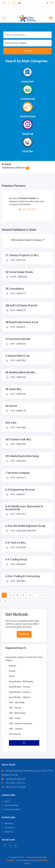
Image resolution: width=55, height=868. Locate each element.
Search (27, 51)
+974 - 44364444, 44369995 (23, 531)
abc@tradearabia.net (14, 779)
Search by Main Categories (26, 61)
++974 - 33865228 (18, 277)
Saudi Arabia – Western (20, 697)
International (15, 734)
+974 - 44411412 (18, 514)
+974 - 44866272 (18, 310)
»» (5, 601)
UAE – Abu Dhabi (17, 702)
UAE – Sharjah (16, 729)
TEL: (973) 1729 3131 (13, 783)
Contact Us (8, 828)
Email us (24, 634)
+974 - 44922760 (18, 444)
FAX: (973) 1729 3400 (14, 787)
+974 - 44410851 (18, 581)
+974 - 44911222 (18, 260)
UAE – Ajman (15, 708)
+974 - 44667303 (18, 461)
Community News (11, 809)
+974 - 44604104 (18, 377)
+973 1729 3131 (28, 209)
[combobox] (27, 43)
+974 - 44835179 (18, 411)
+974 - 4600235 (17, 494)
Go (24, 743)
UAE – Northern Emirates (21, 723)
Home (6, 801)
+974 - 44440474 (18, 564)
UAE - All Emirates (17, 713)
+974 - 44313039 (18, 548)
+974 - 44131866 (18, 428)
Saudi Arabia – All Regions (21, 681)
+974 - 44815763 (18, 360)
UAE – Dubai (15, 718)
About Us (7, 832)
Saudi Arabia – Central (19, 687)
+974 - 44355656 (18, 344)
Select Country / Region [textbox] (16, 43)
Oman (12, 676)
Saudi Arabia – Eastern (20, 692)
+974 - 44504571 (18, 327)
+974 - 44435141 (18, 294)
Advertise (8, 824)
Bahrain (13, 666)
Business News (10, 805)
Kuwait (12, 671)
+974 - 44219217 (18, 478)
